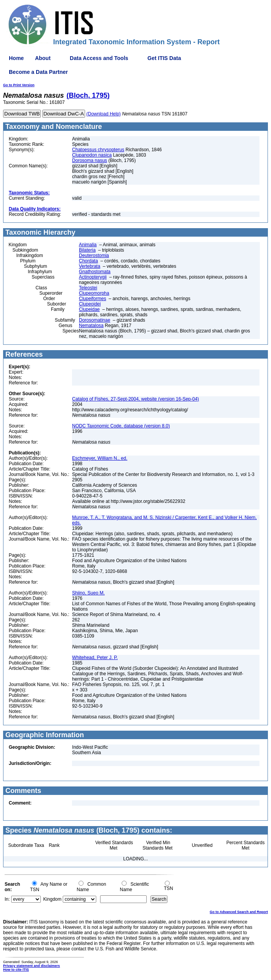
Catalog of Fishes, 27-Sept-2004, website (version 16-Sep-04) (135, 399)
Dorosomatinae (95, 320)
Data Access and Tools (99, 58)
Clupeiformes (93, 299)
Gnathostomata (95, 272)
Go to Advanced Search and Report (239, 912)
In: (7, 899)
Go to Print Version (19, 85)
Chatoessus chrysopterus (98, 150)
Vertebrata (89, 266)
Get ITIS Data (164, 58)
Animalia (88, 245)
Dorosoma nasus (89, 160)
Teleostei (88, 288)
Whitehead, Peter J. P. (95, 658)
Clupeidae (89, 309)
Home (16, 58)
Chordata (88, 261)
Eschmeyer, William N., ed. (100, 458)
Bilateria (87, 250)
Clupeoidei (90, 304)
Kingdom (52, 899)
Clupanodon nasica (92, 155)
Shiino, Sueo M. (88, 593)
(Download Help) (103, 114)
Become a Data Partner (38, 72)
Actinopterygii (93, 277)
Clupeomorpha (94, 293)
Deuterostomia (94, 255)
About (43, 58)
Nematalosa (91, 326)
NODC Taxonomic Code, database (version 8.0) (121, 426)
